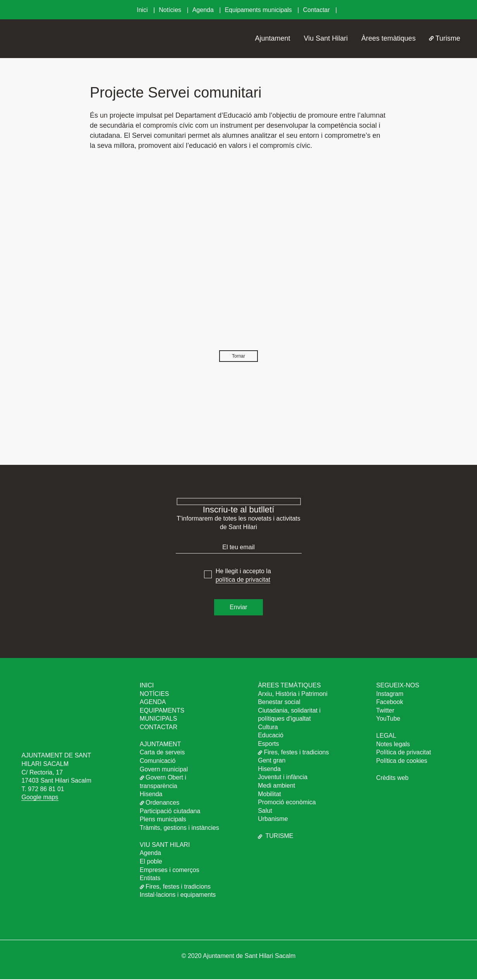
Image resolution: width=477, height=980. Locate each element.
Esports (268, 744)
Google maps (40, 798)
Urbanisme (273, 820)
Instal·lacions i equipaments (178, 895)
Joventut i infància (283, 778)
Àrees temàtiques (388, 38)
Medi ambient (276, 786)
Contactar (317, 10)
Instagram (390, 694)
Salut (265, 811)
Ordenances (160, 803)
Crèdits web (393, 779)
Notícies (171, 10)
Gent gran (272, 761)
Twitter (385, 711)
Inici (143, 10)
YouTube (389, 719)
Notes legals (393, 745)
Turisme (444, 38)
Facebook (390, 703)
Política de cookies (402, 762)
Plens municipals (163, 820)
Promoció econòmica (287, 803)
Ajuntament (273, 38)
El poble (151, 862)
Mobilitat (269, 795)
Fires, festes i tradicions (175, 887)
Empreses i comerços (170, 870)
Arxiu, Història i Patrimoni (293, 694)
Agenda (204, 10)
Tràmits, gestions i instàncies (179, 828)
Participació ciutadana (170, 811)
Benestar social (279, 703)
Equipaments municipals (259, 10)
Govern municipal (164, 770)
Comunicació (158, 762)
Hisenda (151, 795)
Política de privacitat (404, 753)
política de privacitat (243, 580)
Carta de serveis (162, 753)
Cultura (268, 728)
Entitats (150, 879)
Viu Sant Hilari (326, 38)
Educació (271, 736)
